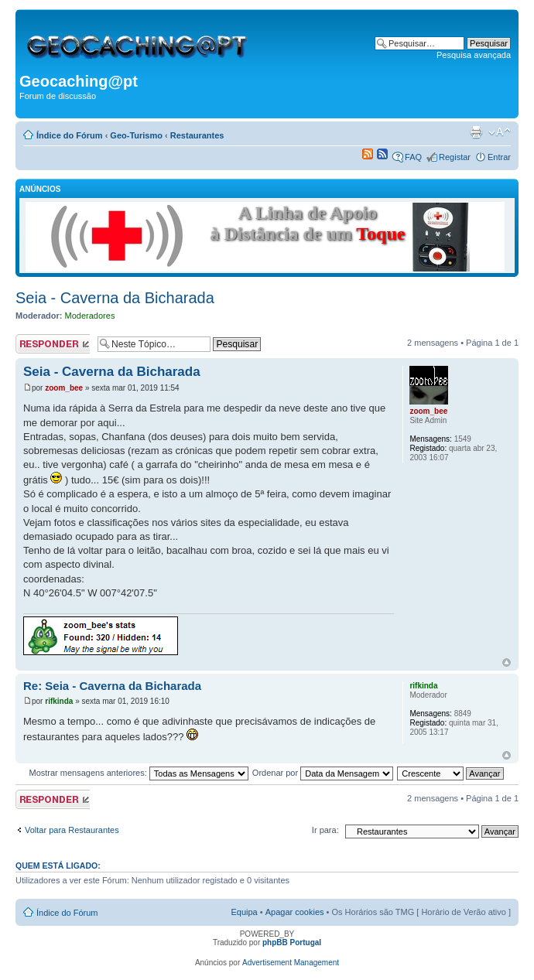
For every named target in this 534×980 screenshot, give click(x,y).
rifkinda (59, 701)
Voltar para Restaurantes (72, 830)
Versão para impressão (476, 132)
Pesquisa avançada (474, 55)
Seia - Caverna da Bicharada (115, 298)
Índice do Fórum (70, 135)
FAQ (413, 157)
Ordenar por (323, 773)
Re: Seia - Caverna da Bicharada (112, 686)
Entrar (499, 157)
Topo (507, 662)
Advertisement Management (291, 963)
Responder (53, 344)
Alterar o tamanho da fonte (500, 132)
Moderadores (90, 316)
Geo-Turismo (136, 135)
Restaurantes (197, 135)
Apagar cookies (295, 912)
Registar (455, 157)
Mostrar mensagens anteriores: (138, 773)
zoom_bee (64, 388)
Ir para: (325, 830)
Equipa (244, 912)
